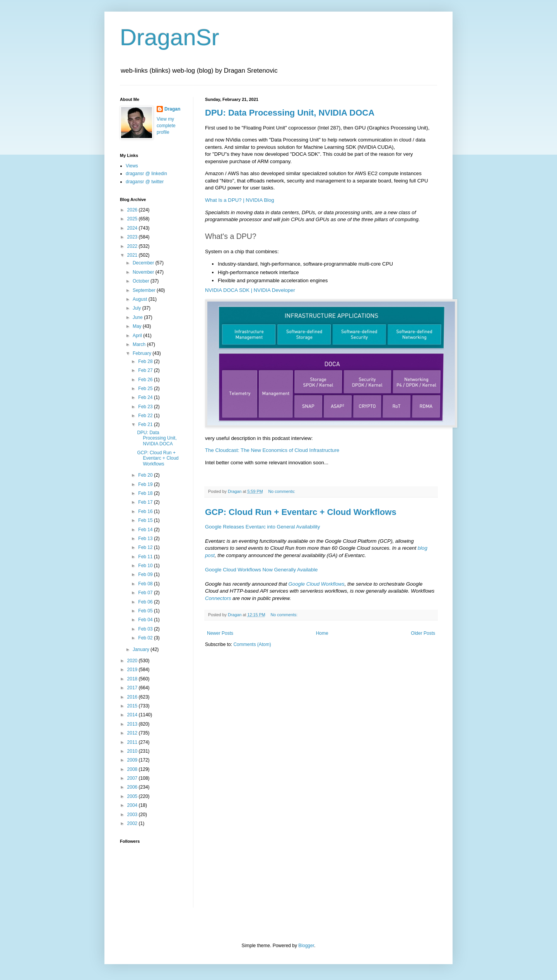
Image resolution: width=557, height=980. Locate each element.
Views (132, 166)
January (142, 649)
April (138, 336)
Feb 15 (146, 520)
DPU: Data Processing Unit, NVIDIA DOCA (290, 113)
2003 (133, 815)
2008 (133, 769)
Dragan (172, 109)
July (138, 308)
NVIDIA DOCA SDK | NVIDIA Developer (250, 290)
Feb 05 (146, 611)
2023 (133, 237)
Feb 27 (146, 370)
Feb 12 (146, 547)
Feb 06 (146, 602)
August (141, 299)
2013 (133, 724)
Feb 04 (146, 620)
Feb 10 (146, 566)
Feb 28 (146, 361)
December (144, 263)
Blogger (306, 946)
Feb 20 (146, 475)
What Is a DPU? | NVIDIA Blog (240, 200)
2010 (133, 751)
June (138, 317)
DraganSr (170, 37)
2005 (133, 796)
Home (322, 633)
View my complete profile (166, 126)
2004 (133, 805)
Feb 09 (146, 574)
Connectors (218, 598)
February (143, 353)
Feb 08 (146, 584)
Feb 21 (146, 424)
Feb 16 (146, 511)
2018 (133, 679)
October (142, 281)
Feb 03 (146, 629)
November (144, 272)
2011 (133, 742)
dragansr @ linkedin (146, 174)
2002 (133, 823)
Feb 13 (146, 539)
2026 (133, 210)
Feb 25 (146, 389)
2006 (133, 787)
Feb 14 (146, 530)
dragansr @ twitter (145, 182)
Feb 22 (146, 416)
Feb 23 (146, 407)
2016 (133, 697)
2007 (133, 778)
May (138, 326)
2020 (133, 661)
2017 (133, 688)
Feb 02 (146, 638)
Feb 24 (146, 397)
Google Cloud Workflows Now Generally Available (261, 570)
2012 (133, 733)
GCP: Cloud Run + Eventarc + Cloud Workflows (301, 512)
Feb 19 (146, 484)
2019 (133, 670)
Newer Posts (220, 633)
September (145, 290)
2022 (133, 246)
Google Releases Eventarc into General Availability (262, 527)
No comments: (282, 491)
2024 (133, 228)
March (140, 344)
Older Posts (423, 633)
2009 (133, 760)
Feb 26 (146, 380)
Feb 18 (146, 493)
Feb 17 (146, 502)
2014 (133, 715)
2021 (133, 255)
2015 (133, 706)
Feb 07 (146, 593)
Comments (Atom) (252, 644)
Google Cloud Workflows (317, 584)
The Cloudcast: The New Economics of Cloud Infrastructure (272, 450)
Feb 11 (146, 557)
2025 (133, 219)
